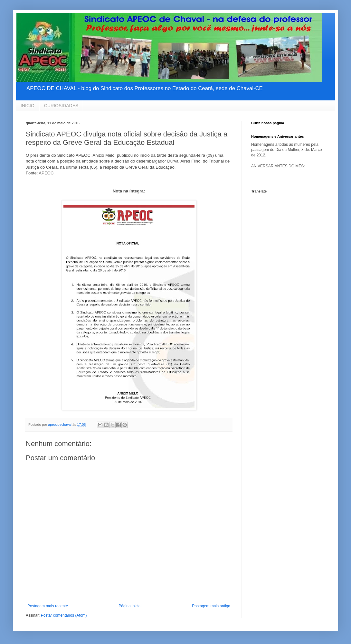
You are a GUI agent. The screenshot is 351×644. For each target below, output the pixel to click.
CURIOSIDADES (61, 106)
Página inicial (130, 606)
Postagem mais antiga (211, 606)
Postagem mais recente (48, 606)
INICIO (28, 106)
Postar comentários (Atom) (64, 615)
